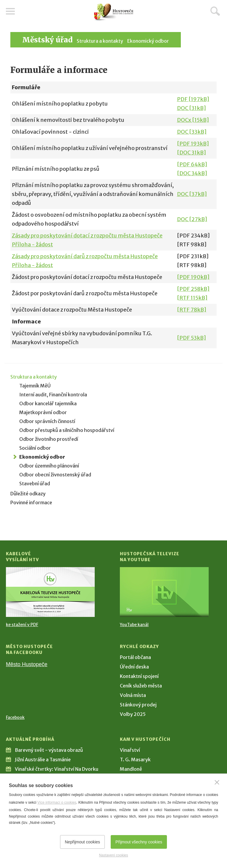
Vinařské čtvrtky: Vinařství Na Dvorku (57, 769)
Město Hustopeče (27, 664)
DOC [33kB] (192, 132)
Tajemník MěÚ (35, 386)
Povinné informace (31, 502)
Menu (10, 11)
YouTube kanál (134, 625)
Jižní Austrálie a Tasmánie (43, 759)
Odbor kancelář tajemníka (48, 403)
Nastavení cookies (113, 855)
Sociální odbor (35, 448)
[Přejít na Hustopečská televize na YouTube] (164, 592)
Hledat (215, 11)
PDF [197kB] (193, 99)
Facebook (15, 717)
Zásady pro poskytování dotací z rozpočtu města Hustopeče (87, 236)
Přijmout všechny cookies (139, 842)
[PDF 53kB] (191, 338)
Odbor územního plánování (49, 466)
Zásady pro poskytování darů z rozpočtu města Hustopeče (85, 256)
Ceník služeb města (141, 686)
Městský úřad (47, 40)
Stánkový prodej (138, 705)
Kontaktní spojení (139, 676)
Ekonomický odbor (148, 41)
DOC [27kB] (192, 219)
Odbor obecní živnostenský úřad (55, 475)
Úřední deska (134, 667)
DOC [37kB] (192, 194)
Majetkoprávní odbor (43, 412)
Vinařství (130, 750)
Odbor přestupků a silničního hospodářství (67, 430)
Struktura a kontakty (100, 41)
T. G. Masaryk (135, 759)
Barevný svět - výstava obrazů (49, 750)
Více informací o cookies (57, 802)
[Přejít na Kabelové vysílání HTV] (50, 592)
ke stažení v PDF (22, 625)
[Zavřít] (217, 782)
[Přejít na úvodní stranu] (114, 12)
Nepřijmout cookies (82, 842)
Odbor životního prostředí (49, 439)
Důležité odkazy (28, 494)
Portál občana (135, 657)
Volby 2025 (133, 714)
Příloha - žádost (32, 244)
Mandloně (131, 769)
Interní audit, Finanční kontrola (53, 395)
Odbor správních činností (47, 421)
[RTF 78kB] (192, 310)
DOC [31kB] (191, 108)
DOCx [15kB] (193, 120)
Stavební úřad (35, 484)
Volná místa (133, 695)
